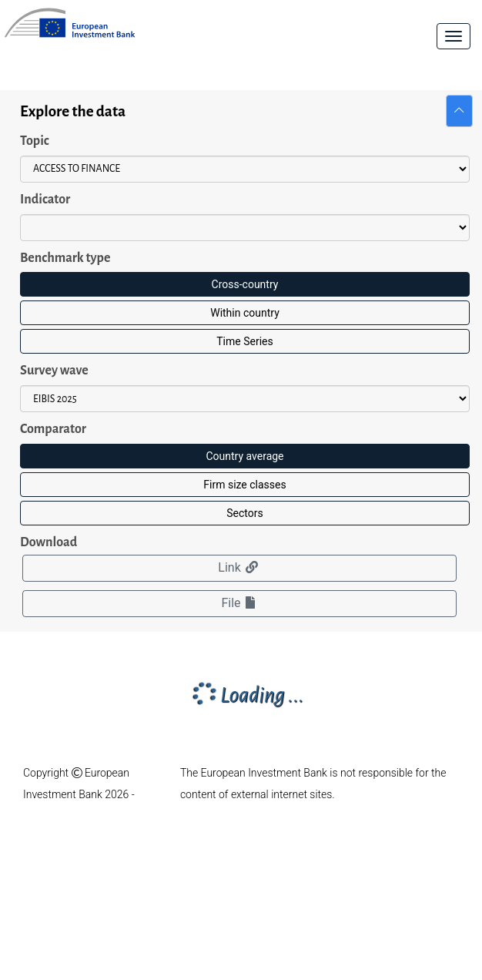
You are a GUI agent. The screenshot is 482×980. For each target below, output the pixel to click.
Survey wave (54, 371)
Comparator (53, 429)
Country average (244, 456)
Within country (245, 313)
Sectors (244, 513)
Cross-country (245, 284)
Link (239, 567)
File (239, 603)
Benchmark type (65, 258)
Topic (35, 141)
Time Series (244, 341)
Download (49, 542)
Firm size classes (244, 485)
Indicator (45, 200)
